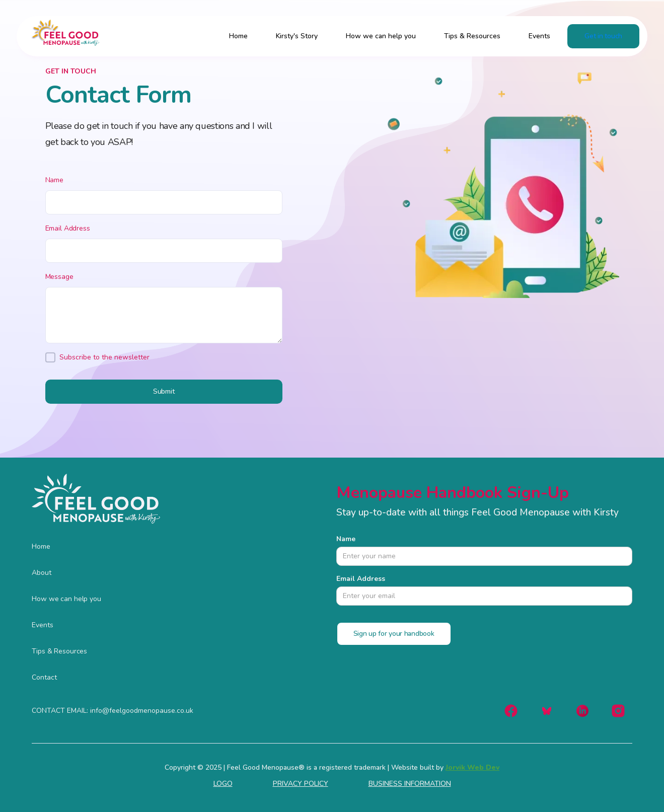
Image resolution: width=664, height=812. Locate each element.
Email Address (68, 228)
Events (539, 36)
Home (238, 36)
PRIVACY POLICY (301, 784)
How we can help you (381, 36)
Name (54, 180)
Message (59, 277)
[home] (62, 36)
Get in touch (603, 36)
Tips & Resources (472, 36)
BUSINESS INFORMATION (410, 784)
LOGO (223, 784)
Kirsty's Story (297, 36)
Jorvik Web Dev (472, 767)
